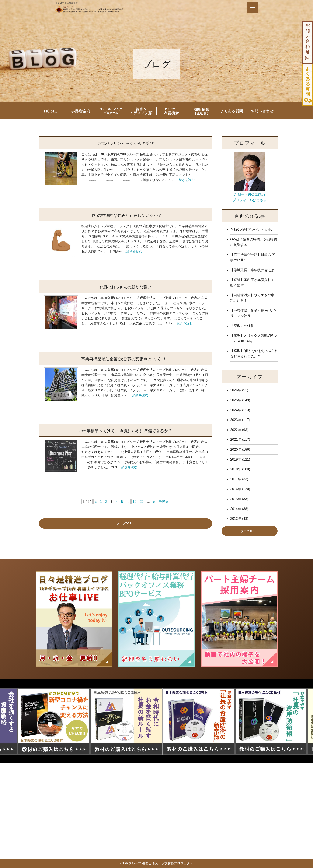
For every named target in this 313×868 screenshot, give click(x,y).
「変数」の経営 (242, 326)
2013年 (236, 519)
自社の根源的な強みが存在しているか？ (126, 215)
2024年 (236, 410)
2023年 (236, 420)
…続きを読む (185, 180)
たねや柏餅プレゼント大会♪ (251, 230)
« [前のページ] (96, 502)
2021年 (236, 440)
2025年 (236, 400)
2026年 (236, 390)
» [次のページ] (154, 502)
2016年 (236, 489)
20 (142, 502)
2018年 (236, 469)
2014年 (236, 509)
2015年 (236, 499)
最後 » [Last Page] (163, 502)
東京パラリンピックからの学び (126, 143)
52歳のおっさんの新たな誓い (125, 286)
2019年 (236, 459)
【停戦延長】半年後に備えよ (252, 270)
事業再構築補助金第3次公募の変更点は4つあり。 (125, 358)
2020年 (236, 449)
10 (135, 502)
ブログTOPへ (126, 523)
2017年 (236, 479)
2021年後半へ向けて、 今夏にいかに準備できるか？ (126, 430)
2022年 (236, 430)
